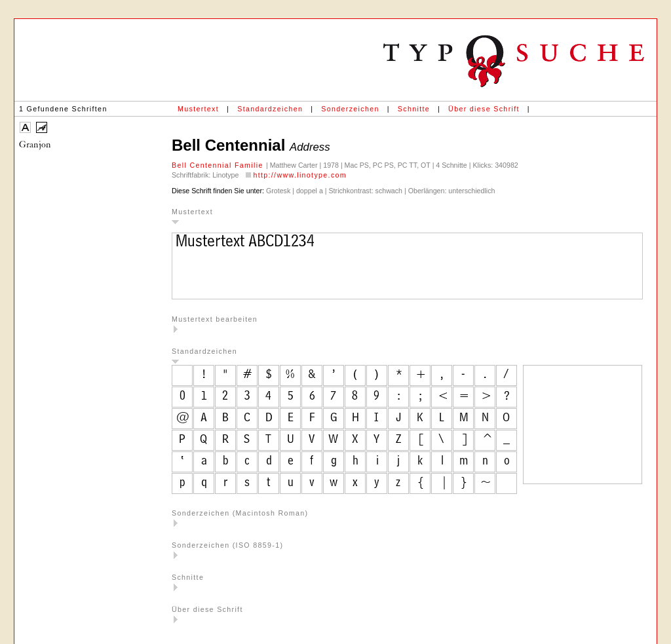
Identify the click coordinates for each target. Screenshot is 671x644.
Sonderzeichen (350, 109)
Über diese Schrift (484, 109)
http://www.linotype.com (300, 175)
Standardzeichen (270, 109)
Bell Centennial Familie (219, 165)
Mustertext (198, 109)
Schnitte (414, 109)
